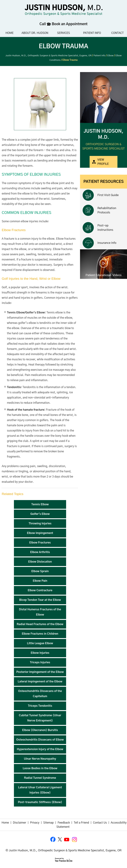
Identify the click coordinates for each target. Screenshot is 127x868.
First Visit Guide (108, 195)
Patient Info (92, 33)
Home (10, 33)
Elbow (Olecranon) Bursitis (40, 730)
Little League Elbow (40, 643)
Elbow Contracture (40, 590)
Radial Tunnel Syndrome (40, 778)
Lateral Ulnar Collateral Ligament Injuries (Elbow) (40, 790)
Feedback (64, 823)
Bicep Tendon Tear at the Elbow (40, 600)
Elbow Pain (40, 581)
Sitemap (49, 823)
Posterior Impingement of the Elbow (40, 672)
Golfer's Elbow (40, 514)
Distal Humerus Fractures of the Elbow (40, 612)
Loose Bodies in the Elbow (40, 768)
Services (63, 33)
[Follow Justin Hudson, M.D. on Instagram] (74, 840)
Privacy (35, 823)
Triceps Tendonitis (40, 706)
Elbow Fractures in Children (40, 634)
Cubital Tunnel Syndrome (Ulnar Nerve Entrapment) (40, 718)
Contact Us (100, 823)
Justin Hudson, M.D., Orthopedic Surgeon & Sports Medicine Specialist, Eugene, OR (48, 56)
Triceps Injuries (40, 662)
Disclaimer (19, 823)
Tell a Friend (81, 823)
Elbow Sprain (40, 571)
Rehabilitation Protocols (107, 210)
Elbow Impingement (40, 533)
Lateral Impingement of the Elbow (40, 682)
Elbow (110, 56)
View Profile (103, 162)
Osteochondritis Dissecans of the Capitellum (40, 694)
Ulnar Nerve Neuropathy (40, 759)
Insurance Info (107, 243)
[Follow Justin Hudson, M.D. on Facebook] (53, 840)
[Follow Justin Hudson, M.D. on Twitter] (60, 840)
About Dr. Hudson (35, 33)
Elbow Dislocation (40, 562)
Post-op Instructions (105, 228)
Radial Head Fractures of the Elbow (40, 624)
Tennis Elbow (40, 504)
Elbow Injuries (40, 653)
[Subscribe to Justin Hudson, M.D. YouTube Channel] (67, 840)
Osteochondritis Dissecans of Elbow (40, 740)
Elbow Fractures (40, 543)
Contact (118, 33)
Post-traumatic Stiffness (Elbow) (40, 802)
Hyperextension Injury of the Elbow (40, 749)
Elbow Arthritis (40, 552)
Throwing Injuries (40, 524)
